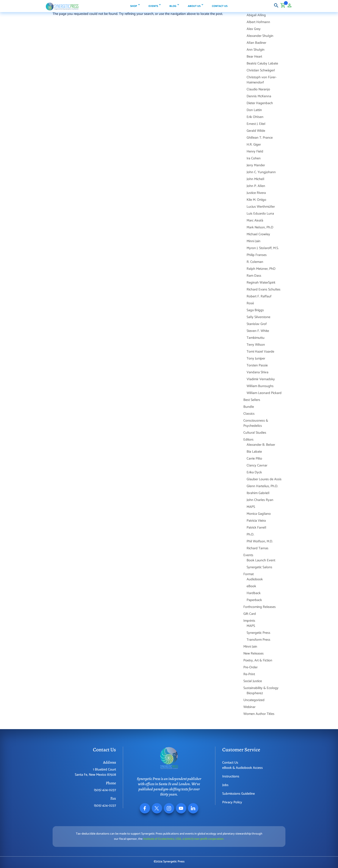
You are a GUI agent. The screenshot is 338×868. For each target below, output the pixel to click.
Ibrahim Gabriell (258, 493)
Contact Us (230, 763)
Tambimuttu (256, 338)
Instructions (231, 776)
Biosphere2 (255, 693)
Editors (248, 440)
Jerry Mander (256, 165)
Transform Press (258, 640)
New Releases (253, 654)
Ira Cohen (254, 158)
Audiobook (255, 579)
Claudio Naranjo (258, 89)
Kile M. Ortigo (256, 200)
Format (249, 574)
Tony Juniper (256, 359)
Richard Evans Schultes (264, 290)
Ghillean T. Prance (260, 138)
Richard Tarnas (257, 548)
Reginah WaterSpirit (261, 283)
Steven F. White (258, 331)
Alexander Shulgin (260, 36)
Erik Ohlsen (255, 117)
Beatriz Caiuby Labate (262, 64)
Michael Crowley (258, 234)
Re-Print (249, 674)
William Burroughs (260, 386)
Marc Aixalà (255, 221)
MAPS (251, 507)
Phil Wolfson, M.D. (260, 541)
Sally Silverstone (258, 317)
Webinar (249, 707)
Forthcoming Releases (260, 607)
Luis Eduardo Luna (260, 214)
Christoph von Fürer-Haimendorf (262, 80)
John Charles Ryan (260, 500)
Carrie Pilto (254, 459)
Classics (249, 414)
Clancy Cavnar (257, 465)
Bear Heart (254, 57)
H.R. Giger (254, 145)
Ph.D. (250, 534)
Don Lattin (254, 110)
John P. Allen (256, 186)
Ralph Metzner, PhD (261, 269)
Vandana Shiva (257, 372)
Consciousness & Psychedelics (256, 423)
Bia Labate (254, 452)
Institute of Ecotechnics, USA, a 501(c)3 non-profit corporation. (184, 839)
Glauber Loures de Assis (264, 479)
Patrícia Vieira (256, 521)
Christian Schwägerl (261, 70)
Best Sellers (252, 400)
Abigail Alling (256, 15)
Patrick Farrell (256, 528)
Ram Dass (254, 276)
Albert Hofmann (258, 22)
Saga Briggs (255, 310)
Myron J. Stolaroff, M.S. (263, 248)
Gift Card (250, 614)
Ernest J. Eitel (256, 124)
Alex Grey (254, 29)
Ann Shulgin (256, 50)
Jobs (225, 785)
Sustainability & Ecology (261, 688)
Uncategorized (254, 700)
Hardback (254, 593)
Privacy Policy (232, 802)
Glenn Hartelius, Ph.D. (262, 486)
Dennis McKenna (259, 96)
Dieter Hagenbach (260, 103)
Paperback (254, 600)
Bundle (249, 407)
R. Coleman (255, 262)
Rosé (250, 303)
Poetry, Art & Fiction (258, 660)
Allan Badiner (256, 43)
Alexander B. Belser (261, 445)
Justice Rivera (256, 193)
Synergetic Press (258, 633)
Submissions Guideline (239, 794)
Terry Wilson (256, 345)
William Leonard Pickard (264, 393)
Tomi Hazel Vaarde (260, 352)
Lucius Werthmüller (261, 207)
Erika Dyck (254, 472)
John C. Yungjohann (261, 172)
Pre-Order (250, 667)
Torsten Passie (257, 365)
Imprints (249, 621)
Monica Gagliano (259, 514)
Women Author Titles (259, 714)
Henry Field (255, 151)
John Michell (255, 179)
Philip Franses (257, 255)
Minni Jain (253, 241)
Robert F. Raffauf (259, 296)
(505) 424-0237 (105, 790)
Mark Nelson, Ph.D (260, 227)
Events (248, 555)
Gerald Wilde (256, 131)
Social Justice (253, 681)
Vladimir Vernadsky (261, 379)
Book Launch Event (261, 560)
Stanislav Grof (257, 324)
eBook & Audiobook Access (243, 768)
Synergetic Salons (259, 567)
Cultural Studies (255, 433)
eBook (251, 586)
